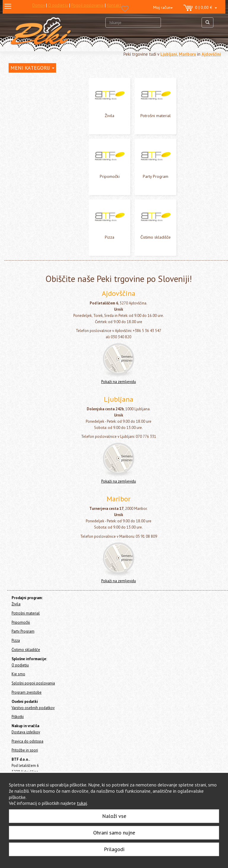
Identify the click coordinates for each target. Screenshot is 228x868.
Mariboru (187, 54)
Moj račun (163, 7)
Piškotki (18, 717)
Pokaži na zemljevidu (119, 382)
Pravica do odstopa (27, 741)
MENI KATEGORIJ (32, 68)
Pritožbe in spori (25, 750)
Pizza (110, 237)
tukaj (82, 803)
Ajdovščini (211, 54)
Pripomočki (110, 176)
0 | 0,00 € (200, 8)
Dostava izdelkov (26, 732)
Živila (110, 116)
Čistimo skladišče (156, 237)
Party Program (156, 176)
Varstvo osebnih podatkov (33, 708)
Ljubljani (169, 54)
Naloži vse (114, 816)
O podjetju (20, 665)
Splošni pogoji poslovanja (33, 683)
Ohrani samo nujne (114, 833)
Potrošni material (156, 116)
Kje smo (18, 674)
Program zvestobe (27, 692)
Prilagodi (114, 849)
